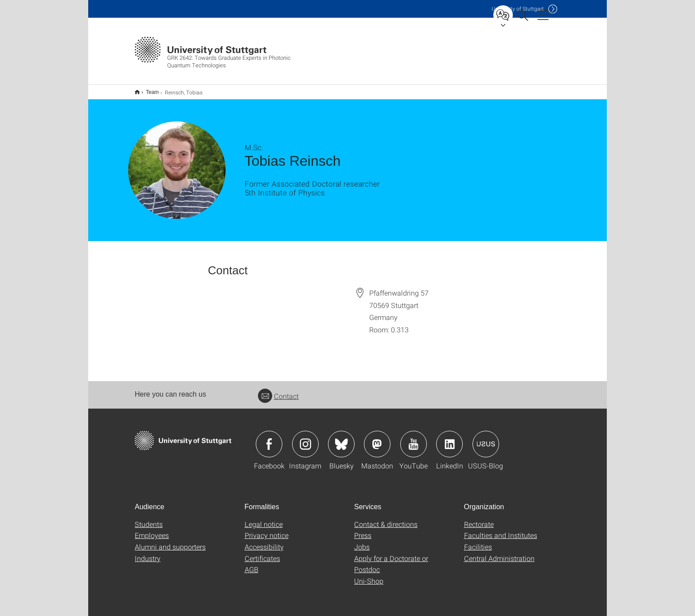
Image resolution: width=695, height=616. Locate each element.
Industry (148, 552)
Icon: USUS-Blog (486, 438)
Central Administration (499, 552)
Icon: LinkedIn (449, 438)
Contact (278, 390)
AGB (252, 563)
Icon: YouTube (414, 438)
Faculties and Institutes (501, 529)
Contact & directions (386, 518)
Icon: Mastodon (377, 438)
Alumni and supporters (170, 541)
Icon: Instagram (305, 438)
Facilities (478, 541)
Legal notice (264, 518)
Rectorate (479, 518)
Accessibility (264, 541)
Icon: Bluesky (341, 438)
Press (363, 529)
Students (149, 518)
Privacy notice (267, 529)
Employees (152, 529)
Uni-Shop (369, 575)
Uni (518, 9)
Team (147, 89)
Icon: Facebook (269, 438)
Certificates (262, 552)
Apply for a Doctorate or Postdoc (391, 558)
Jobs (362, 541)
